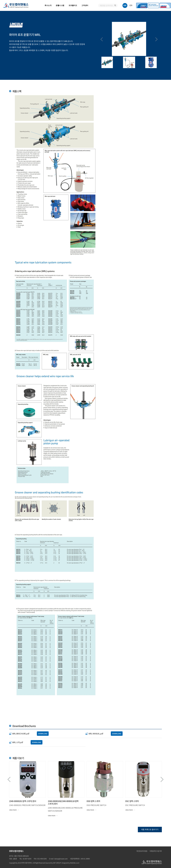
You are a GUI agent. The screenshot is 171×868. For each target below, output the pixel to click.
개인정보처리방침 (142, 851)
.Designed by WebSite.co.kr (70, 863)
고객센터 (85, 5)
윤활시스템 (60, 5)
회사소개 (48, 5)
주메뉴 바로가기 (0, 0)
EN (131, 5)
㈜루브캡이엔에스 (16, 5)
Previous (102, 39)
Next (156, 39)
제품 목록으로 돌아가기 (150, 829)
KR (125, 5)
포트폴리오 (73, 5)
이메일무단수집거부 (156, 851)
